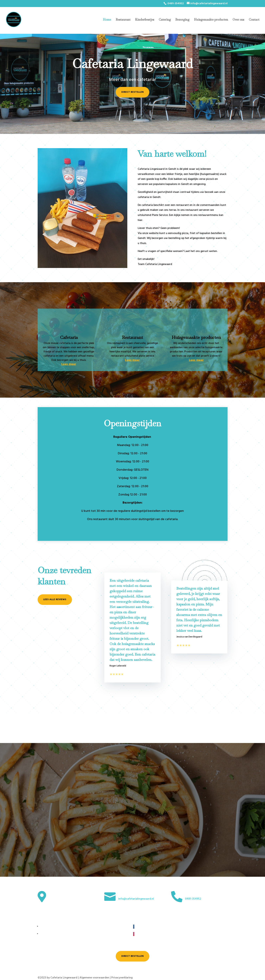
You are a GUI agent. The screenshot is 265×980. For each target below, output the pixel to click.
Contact (254, 20)
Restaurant (123, 20)
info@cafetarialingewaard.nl (136, 899)
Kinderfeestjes (145, 20)
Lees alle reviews (55, 600)
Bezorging (182, 20)
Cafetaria (69, 337)
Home (107, 20)
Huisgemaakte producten (211, 20)
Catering (165, 20)
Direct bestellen (132, 92)
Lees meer (69, 364)
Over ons (238, 20)
